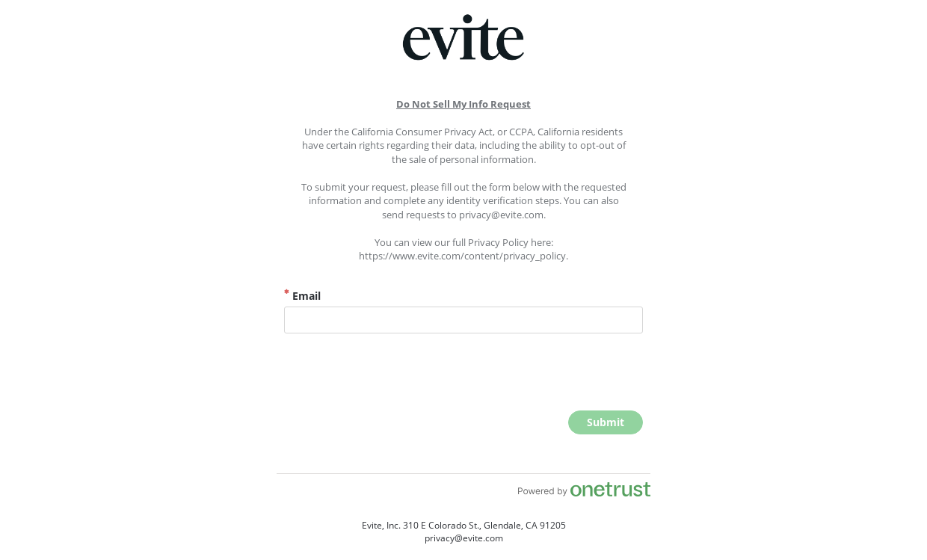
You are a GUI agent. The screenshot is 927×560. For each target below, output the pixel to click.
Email (302, 296)
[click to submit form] (606, 422)
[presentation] (529, 374)
